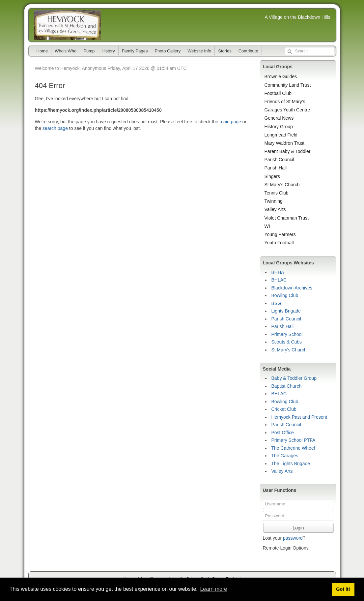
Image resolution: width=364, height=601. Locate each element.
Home (42, 51)
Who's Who (66, 51)
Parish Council (279, 160)
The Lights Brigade (291, 464)
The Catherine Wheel (293, 448)
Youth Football (279, 243)
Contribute (248, 51)
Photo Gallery (168, 51)
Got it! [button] (343, 589)
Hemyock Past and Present (299, 417)
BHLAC (279, 280)
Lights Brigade (286, 311)
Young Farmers (280, 234)
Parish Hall (276, 168)
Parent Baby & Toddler (288, 151)
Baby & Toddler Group (294, 378)
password (293, 538)
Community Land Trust (288, 85)
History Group (279, 127)
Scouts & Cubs (287, 342)
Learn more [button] (213, 589)
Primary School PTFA (294, 440)
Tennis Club (277, 193)
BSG (276, 303)
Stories (225, 51)
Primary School (287, 334)
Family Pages (135, 51)
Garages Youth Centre (287, 110)
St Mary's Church (282, 185)
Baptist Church (287, 386)
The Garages (285, 456)
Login (298, 528)
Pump (89, 51)
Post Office (283, 433)
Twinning (274, 201)
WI (267, 226)
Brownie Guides (281, 76)
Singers (272, 176)
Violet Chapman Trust (287, 218)
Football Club (278, 93)
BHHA (278, 272)
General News (279, 118)
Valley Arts (275, 209)
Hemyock (67, 25)
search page (55, 128)
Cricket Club (284, 409)
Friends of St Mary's (285, 102)
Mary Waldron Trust (285, 143)
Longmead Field (281, 135)
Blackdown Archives (292, 288)
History (108, 51)
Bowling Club (285, 295)
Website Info (199, 51)
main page (230, 122)
